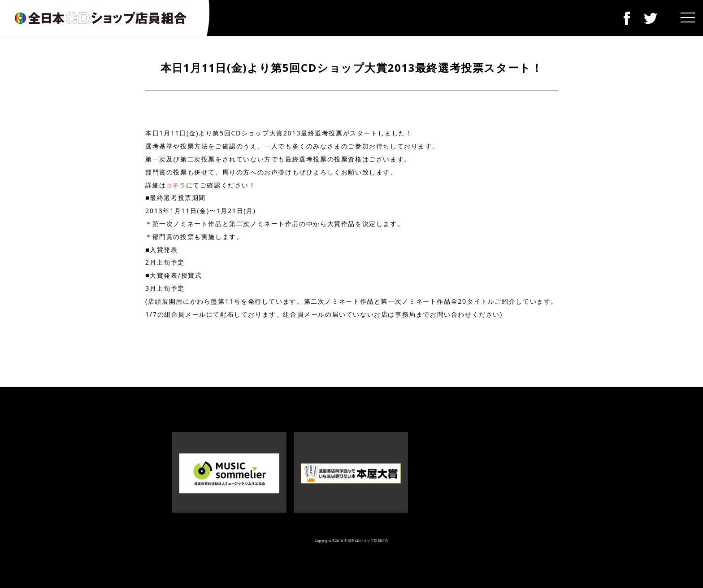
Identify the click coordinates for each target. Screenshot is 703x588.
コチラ (176, 185)
